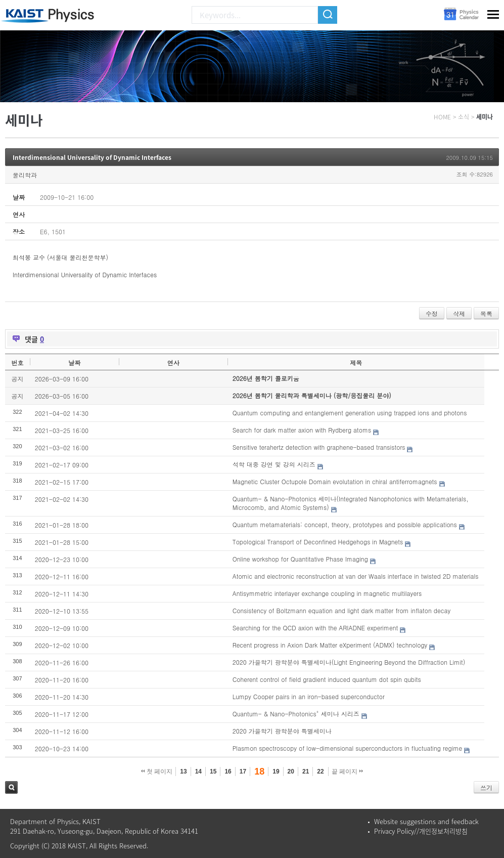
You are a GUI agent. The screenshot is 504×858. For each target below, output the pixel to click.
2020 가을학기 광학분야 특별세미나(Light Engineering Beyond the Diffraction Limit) (349, 662)
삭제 (459, 313)
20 (291, 771)
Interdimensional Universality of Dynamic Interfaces (92, 157)
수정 (432, 313)
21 (306, 771)
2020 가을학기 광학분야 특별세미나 (282, 731)
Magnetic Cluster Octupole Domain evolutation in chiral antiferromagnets (335, 481)
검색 (11, 787)
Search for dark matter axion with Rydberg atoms (302, 430)
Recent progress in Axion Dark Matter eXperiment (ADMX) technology (330, 645)
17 (243, 771)
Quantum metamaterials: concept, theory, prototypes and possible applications (345, 524)
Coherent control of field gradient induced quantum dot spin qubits (327, 679)
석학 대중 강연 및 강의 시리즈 (274, 464)
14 (198, 771)
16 (228, 771)
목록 (486, 313)
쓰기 (486, 787)
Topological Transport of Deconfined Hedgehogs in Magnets (318, 542)
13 (183, 771)
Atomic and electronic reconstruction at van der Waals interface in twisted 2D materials (356, 576)
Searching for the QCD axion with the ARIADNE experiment (315, 628)
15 (213, 771)
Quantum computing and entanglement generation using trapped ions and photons (350, 413)
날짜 (74, 362)
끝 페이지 (348, 771)
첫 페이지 (157, 771)
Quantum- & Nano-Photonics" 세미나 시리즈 (296, 714)
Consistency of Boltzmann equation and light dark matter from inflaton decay (342, 610)
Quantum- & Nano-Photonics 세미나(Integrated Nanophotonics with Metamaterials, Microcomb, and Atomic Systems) (351, 503)
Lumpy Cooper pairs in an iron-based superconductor (309, 696)
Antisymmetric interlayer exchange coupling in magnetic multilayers (327, 593)
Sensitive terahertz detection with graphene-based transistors (319, 447)
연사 (173, 362)
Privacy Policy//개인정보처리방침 (421, 831)
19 (276, 771)
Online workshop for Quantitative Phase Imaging (300, 559)
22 (320, 771)
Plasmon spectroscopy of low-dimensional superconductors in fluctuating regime (347, 748)
